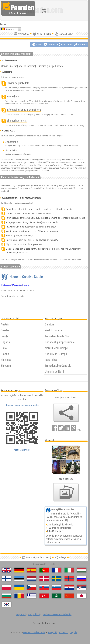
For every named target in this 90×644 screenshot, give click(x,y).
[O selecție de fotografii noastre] (66, 492)
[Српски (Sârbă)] (82, 587)
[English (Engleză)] (7, 570)
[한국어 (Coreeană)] (7, 604)
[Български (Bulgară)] (7, 596)
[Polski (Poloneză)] (7, 587)
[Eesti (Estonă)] (19, 579)
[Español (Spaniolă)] (32, 570)
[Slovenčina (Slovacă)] (44, 587)
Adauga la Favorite (22, 450)
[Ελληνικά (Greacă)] (32, 596)
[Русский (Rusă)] (82, 579)
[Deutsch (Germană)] (19, 570)
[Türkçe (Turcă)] (44, 596)
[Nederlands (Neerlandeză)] (32, 579)
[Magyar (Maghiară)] (82, 570)
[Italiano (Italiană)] (69, 570)
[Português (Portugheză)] (44, 570)
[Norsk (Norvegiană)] (69, 579)
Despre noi (21, 614)
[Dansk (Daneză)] (44, 579)
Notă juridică (34, 614)
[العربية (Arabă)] (57, 596)
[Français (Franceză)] (57, 570)
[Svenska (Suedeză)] (57, 579)
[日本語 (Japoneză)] (82, 596)
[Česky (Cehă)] (32, 587)
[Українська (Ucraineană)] (19, 587)
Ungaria (26, 285)
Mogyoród (17, 285)
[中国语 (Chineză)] (69, 596)
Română (10, 29)
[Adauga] (66, 413)
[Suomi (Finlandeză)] (7, 579)
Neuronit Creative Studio (26, 277)
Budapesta (6, 285)
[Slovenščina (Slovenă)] (57, 587)
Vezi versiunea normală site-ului (57, 614)
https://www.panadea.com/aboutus (22, 405)
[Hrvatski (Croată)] (69, 587)
